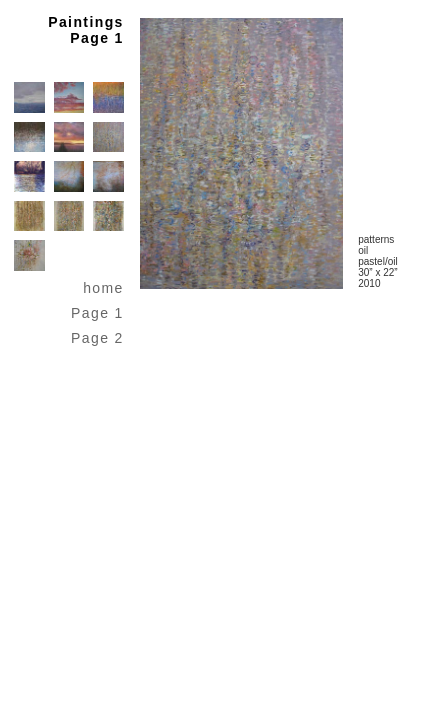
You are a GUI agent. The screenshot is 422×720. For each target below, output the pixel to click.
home (103, 288)
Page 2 (97, 338)
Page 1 (97, 313)
